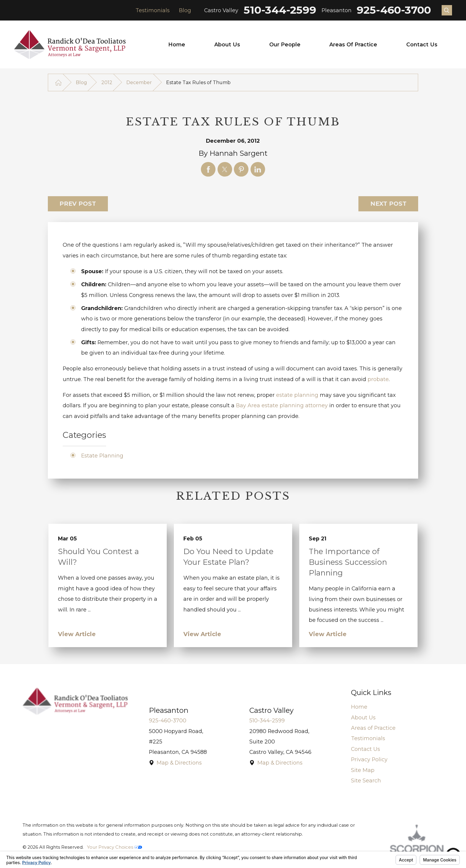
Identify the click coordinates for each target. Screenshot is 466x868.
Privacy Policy (369, 759)
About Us (227, 44)
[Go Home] (58, 82)
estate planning (297, 395)
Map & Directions (179, 763)
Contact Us (422, 44)
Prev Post (78, 204)
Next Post (388, 204)
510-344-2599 (280, 10)
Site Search (366, 780)
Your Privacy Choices (115, 847)
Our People (285, 44)
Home (177, 44)
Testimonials (153, 10)
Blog (185, 10)
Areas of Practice (353, 44)
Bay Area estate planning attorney (282, 405)
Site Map (363, 770)
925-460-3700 (394, 10)
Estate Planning (102, 456)
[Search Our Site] (447, 10)
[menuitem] (177, 44)
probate (378, 379)
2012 (107, 82)
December (139, 82)
